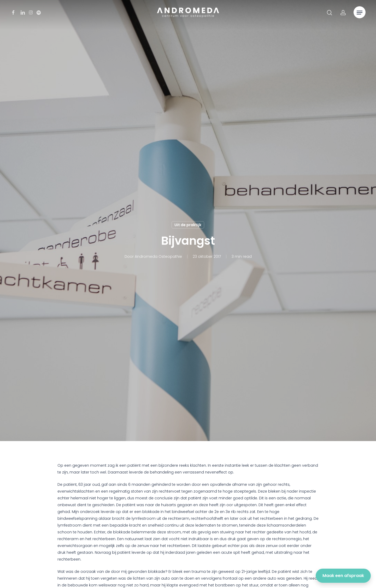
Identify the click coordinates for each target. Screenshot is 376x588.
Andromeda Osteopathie (158, 256)
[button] (360, 13)
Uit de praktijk (188, 225)
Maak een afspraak (343, 576)
